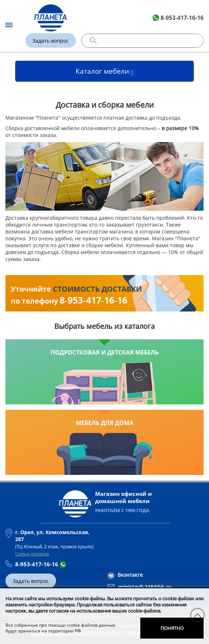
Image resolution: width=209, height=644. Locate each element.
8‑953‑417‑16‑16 (93, 300)
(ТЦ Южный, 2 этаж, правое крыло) (57, 539)
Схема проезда (32, 554)
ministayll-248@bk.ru (145, 587)
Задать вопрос (51, 41)
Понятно (172, 628)
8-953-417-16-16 (182, 18)
